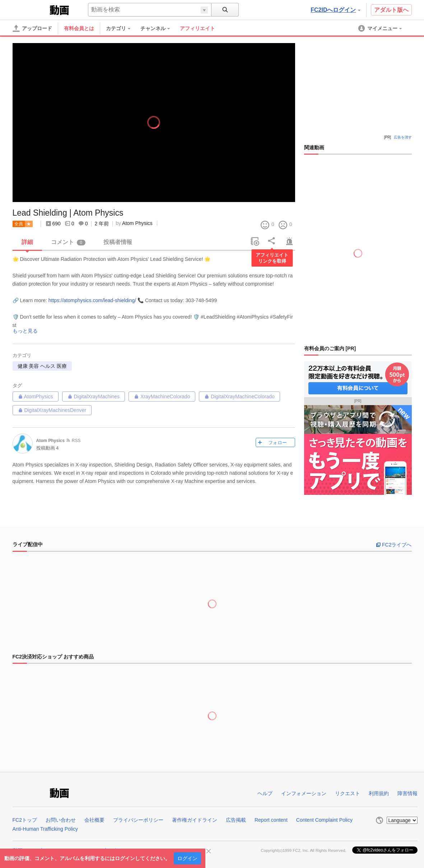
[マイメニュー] (381, 28)
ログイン (187, 858)
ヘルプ (265, 793)
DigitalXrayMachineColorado (239, 397)
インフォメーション (304, 793)
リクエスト (348, 793)
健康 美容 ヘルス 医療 (42, 366)
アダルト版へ (391, 10)
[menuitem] (122, 28)
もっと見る (25, 331)
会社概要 (94, 820)
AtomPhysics (36, 397)
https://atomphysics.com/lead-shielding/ (92, 300)
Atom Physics (137, 223)
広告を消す (403, 137)
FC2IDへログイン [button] (335, 10)
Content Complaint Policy (324, 820)
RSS (76, 441)
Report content (271, 820)
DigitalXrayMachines (94, 397)
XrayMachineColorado (162, 397)
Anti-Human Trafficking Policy (45, 829)
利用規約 (379, 793)
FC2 (30, 9)
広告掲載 (236, 820)
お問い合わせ (61, 820)
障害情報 (407, 793)
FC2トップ (25, 820)
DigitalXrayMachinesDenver (52, 410)
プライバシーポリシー (138, 820)
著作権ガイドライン (195, 820)
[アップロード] (32, 28)
